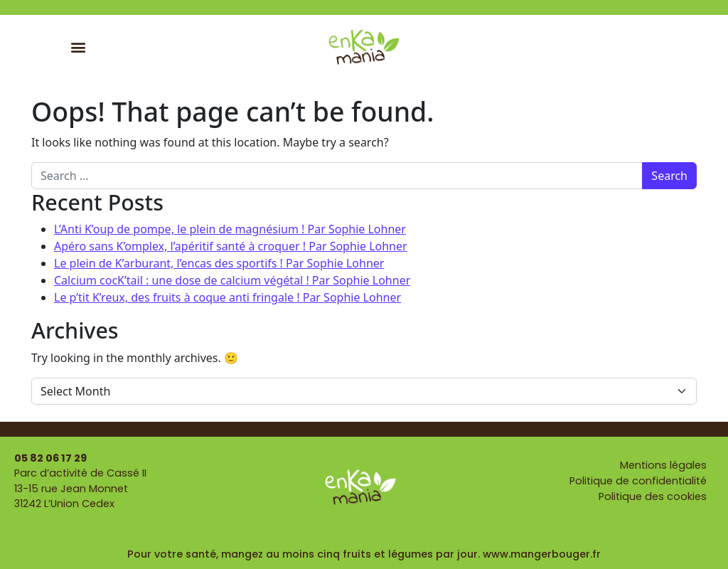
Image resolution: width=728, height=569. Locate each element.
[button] (79, 47)
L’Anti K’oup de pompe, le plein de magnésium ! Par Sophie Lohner (230, 229)
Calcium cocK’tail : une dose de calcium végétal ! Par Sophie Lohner (232, 280)
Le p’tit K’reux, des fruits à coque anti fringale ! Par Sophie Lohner (227, 297)
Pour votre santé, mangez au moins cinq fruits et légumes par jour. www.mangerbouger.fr (364, 554)
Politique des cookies (653, 496)
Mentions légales (663, 465)
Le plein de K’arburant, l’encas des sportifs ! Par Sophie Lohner (219, 263)
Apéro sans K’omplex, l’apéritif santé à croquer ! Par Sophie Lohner (231, 246)
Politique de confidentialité (638, 481)
